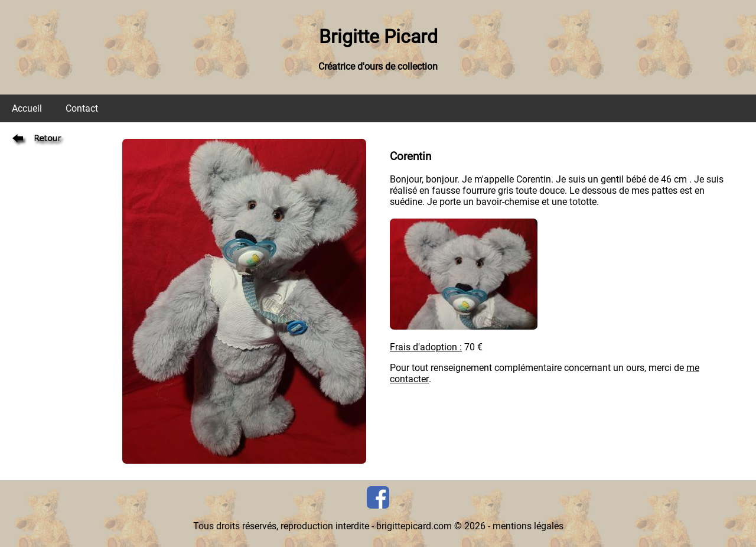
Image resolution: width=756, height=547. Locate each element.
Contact (82, 108)
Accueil (27, 108)
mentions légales (528, 526)
